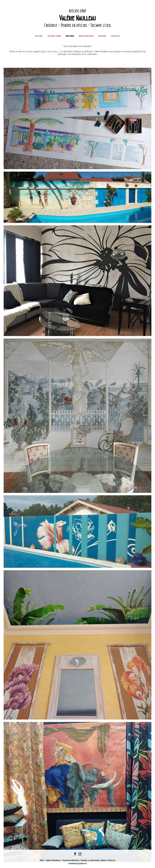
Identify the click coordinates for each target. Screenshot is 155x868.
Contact (116, 36)
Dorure (102, 36)
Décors (70, 36)
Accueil (39, 36)
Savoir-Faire (54, 36)
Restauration (86, 36)
